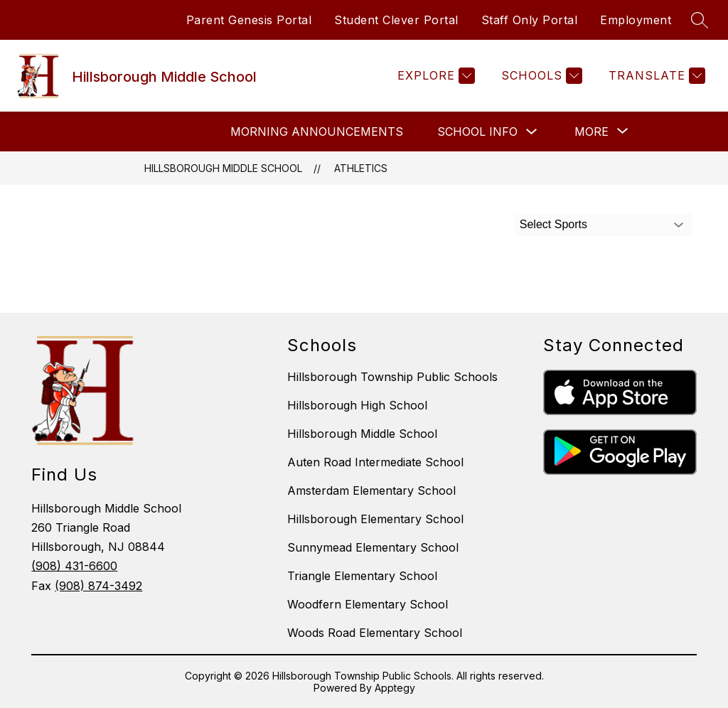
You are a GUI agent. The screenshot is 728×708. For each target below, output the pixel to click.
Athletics (361, 168)
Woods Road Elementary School (375, 633)
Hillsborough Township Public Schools (392, 377)
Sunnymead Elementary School (373, 547)
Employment (636, 20)
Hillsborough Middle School (223, 168)
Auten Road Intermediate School (375, 462)
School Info (477, 132)
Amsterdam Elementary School (371, 490)
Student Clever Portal (396, 20)
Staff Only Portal (530, 20)
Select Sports (553, 224)
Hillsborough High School (357, 405)
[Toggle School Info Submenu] (532, 132)
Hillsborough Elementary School (375, 519)
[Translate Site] (655, 76)
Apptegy (395, 688)
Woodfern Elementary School (368, 604)
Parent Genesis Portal (249, 20)
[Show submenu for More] (591, 132)
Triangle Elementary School (362, 576)
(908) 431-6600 (74, 566)
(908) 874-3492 (98, 586)
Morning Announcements (317, 132)
